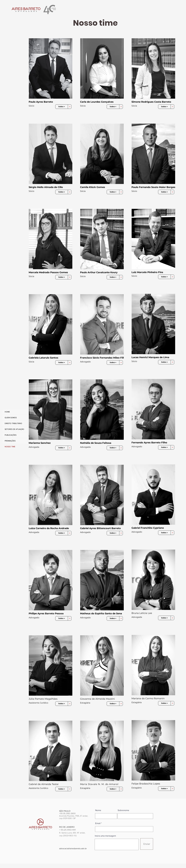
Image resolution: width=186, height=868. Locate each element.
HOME (7, 412)
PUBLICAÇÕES (11, 435)
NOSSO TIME (10, 447)
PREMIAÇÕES (10, 441)
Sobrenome (123, 810)
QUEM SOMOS (11, 418)
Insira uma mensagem (105, 836)
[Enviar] (147, 844)
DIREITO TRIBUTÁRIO (13, 423)
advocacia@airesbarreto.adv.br (73, 848)
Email (98, 823)
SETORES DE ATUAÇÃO (14, 429)
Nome (98, 810)
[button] (51, 68)
